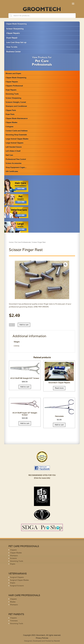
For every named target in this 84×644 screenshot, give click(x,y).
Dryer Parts (10, 114)
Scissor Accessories (14, 163)
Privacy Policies (42, 638)
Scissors (13, 558)
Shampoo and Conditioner (16, 106)
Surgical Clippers (17, 577)
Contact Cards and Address (17, 131)
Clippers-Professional (14, 86)
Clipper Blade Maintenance (17, 118)
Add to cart (24, 325)
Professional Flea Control (16, 159)
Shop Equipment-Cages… (16, 167)
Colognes (9, 127)
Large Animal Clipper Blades (17, 139)
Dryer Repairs (11, 90)
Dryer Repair (12, 38)
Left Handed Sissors (14, 147)
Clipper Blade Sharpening (16, 24)
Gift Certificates (12, 171)
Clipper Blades (11, 122)
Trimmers (14, 621)
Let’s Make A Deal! (13, 151)
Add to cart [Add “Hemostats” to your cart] (59, 425)
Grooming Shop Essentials (16, 135)
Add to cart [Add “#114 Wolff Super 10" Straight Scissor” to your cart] (25, 423)
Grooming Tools (12, 94)
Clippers (13, 550)
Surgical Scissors (17, 586)
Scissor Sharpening (15, 29)
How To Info (12, 47)
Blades (13, 602)
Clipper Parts (11, 110)
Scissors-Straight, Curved (16, 102)
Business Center (13, 52)
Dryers (13, 564)
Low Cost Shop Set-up (16, 42)
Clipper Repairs (13, 33)
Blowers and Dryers (13, 73)
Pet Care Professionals (23, 242)
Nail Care (9, 155)
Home (11, 242)
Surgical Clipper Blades (19, 580)
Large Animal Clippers (14, 143)
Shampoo (14, 556)
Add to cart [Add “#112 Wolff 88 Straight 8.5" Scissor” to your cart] (25, 387)
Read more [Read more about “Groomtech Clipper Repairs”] (59, 388)
